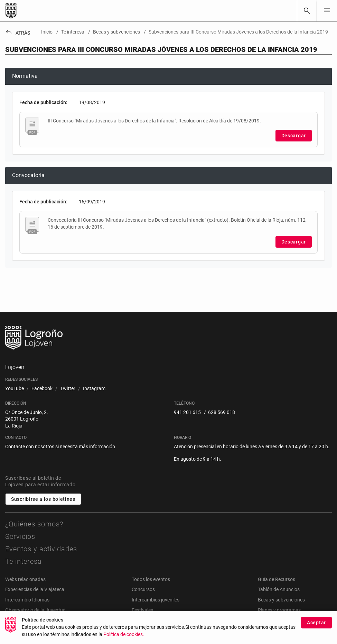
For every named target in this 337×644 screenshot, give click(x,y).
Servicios (20, 536)
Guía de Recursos (277, 579)
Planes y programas (279, 610)
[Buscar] (307, 11)
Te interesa (24, 561)
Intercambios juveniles (156, 600)
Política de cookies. (124, 640)
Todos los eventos (151, 579)
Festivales (142, 610)
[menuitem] (15, 389)
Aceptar (316, 628)
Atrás (18, 33)
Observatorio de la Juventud (35, 610)
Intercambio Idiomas (27, 600)
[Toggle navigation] (327, 11)
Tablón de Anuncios (279, 589)
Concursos (143, 589)
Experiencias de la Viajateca (35, 589)
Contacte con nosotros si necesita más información (60, 447)
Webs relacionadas (25, 579)
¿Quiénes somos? (34, 524)
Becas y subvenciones (281, 600)
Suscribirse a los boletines (43, 499)
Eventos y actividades (41, 549)
